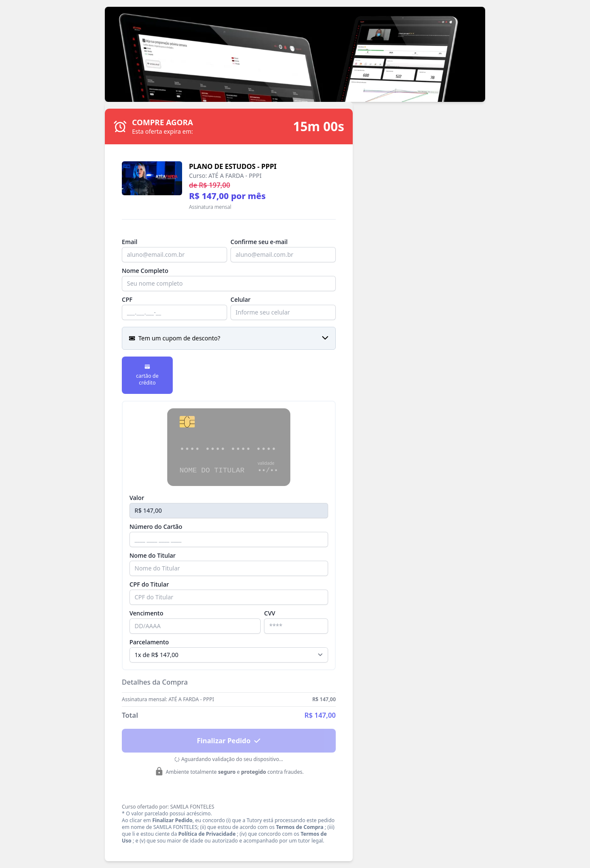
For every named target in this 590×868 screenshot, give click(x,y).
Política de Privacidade (207, 834)
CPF (127, 299)
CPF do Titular (149, 584)
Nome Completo (145, 271)
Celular (240, 299)
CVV (270, 613)
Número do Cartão (156, 527)
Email (130, 242)
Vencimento (146, 613)
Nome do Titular (153, 555)
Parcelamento (149, 642)
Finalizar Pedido (229, 741)
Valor (137, 498)
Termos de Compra (300, 827)
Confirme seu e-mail (259, 242)
